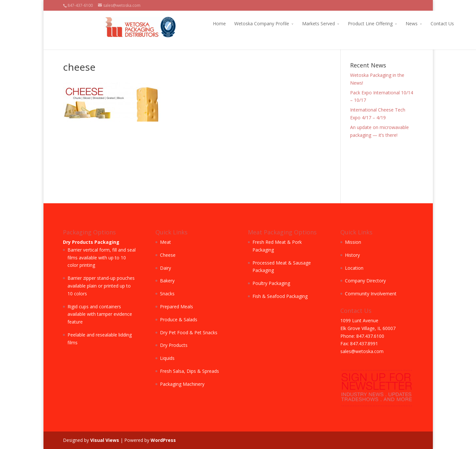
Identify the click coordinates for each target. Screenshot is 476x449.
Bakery (167, 281)
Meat (165, 242)
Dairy (165, 268)
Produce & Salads (179, 319)
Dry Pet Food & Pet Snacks (189, 332)
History (352, 255)
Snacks (167, 294)
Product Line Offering (330, 24)
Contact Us (402, 24)
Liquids (167, 358)
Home (179, 24)
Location (354, 268)
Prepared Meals (177, 307)
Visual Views (105, 440)
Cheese (168, 255)
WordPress (163, 440)
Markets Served (278, 24)
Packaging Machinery (182, 384)
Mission (353, 242)
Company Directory (365, 281)
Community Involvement (371, 294)
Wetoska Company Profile (221, 24)
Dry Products (174, 345)
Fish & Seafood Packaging (280, 296)
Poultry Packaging (271, 283)
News (371, 24)
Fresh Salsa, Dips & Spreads (189, 371)
